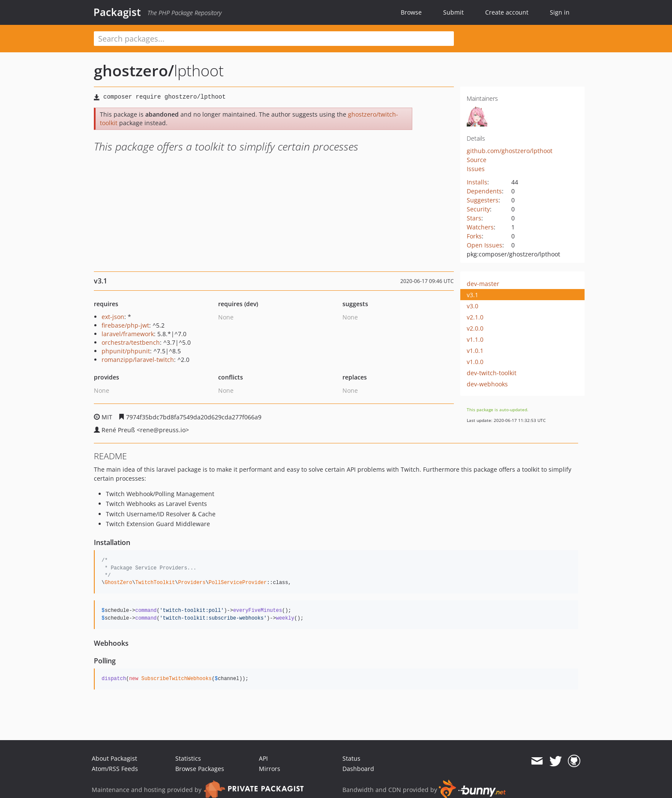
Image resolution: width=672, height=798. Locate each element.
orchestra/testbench (131, 342)
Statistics (188, 758)
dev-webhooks (487, 384)
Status (351, 758)
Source (477, 160)
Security (478, 209)
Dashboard (358, 769)
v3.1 (472, 295)
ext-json (113, 317)
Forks (474, 236)
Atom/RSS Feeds (115, 769)
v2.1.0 (475, 317)
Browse (411, 12)
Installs (477, 182)
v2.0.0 (475, 328)
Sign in (560, 12)
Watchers (480, 227)
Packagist (117, 12)
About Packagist (114, 758)
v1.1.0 (475, 339)
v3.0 (472, 306)
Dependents (484, 191)
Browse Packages (200, 769)
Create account (507, 12)
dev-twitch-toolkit (492, 373)
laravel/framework (128, 334)
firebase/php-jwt (125, 325)
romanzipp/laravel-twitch (138, 360)
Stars (474, 218)
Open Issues (484, 245)
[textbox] (274, 39)
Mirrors (270, 769)
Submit (453, 12)
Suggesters (483, 200)
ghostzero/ (134, 71)
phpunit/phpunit (126, 351)
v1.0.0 (475, 362)
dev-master (483, 284)
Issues (476, 169)
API (263, 758)
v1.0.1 (475, 351)
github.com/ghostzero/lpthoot (510, 151)
